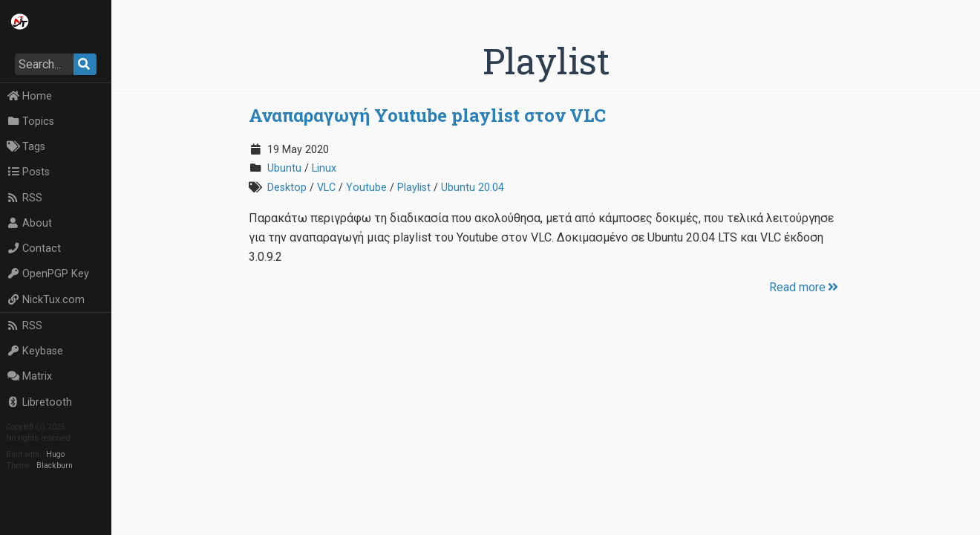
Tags (26, 147)
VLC (326, 188)
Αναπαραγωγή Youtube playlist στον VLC (427, 115)
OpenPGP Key (48, 274)
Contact (34, 249)
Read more (805, 287)
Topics (30, 121)
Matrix (29, 376)
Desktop (287, 188)
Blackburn (55, 466)
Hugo (55, 454)
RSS (24, 198)
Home (29, 96)
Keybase (35, 351)
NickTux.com (46, 300)
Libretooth (39, 402)
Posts (28, 172)
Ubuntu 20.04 (473, 188)
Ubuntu (284, 168)
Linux (324, 168)
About (29, 223)
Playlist (414, 188)
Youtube (366, 188)
